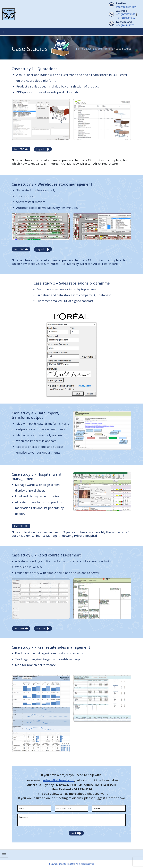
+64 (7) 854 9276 (125, 25)
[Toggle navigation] (4, 32)
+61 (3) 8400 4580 (126, 18)
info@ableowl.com (126, 7)
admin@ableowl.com (59, 780)
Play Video (43, 149)
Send (76, 833)
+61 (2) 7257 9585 (126, 14)
